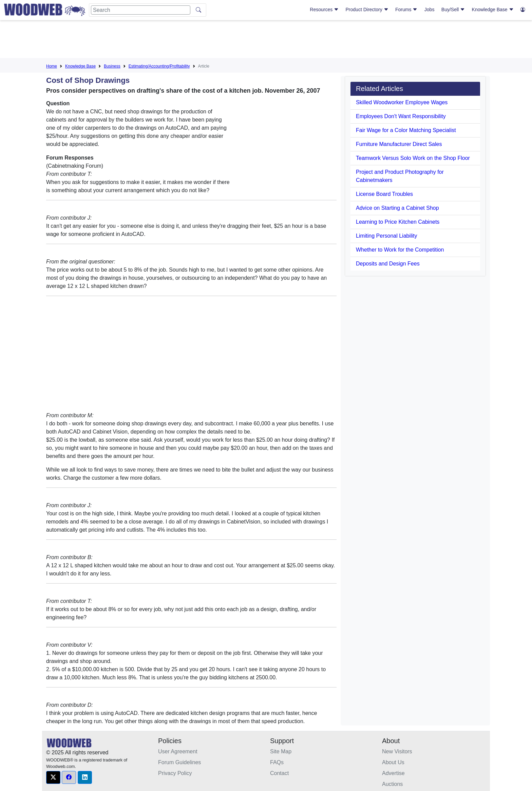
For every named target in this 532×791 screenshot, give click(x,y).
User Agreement (178, 751)
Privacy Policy (175, 773)
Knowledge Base (493, 10)
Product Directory (367, 10)
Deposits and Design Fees (388, 264)
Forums (406, 10)
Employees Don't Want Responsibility (401, 116)
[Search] (141, 10)
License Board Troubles (384, 194)
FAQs (277, 762)
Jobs (430, 10)
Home (52, 66)
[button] (53, 777)
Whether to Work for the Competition (400, 250)
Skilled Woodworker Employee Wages (402, 102)
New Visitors (397, 751)
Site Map (281, 751)
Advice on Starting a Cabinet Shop (397, 208)
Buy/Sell (453, 10)
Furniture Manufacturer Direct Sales (399, 144)
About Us (393, 762)
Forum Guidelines (179, 762)
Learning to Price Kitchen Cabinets (398, 222)
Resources (324, 10)
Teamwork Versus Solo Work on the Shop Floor (413, 158)
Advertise (393, 773)
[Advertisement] (266, 40)
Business (112, 66)
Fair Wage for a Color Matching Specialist (406, 130)
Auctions (392, 784)
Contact (279, 773)
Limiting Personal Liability (387, 236)
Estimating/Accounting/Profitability (159, 66)
